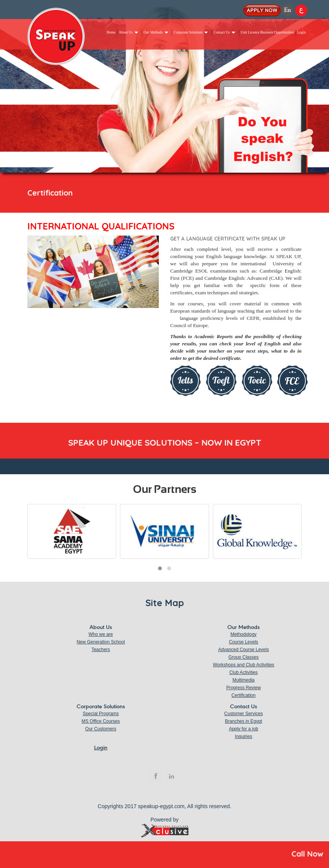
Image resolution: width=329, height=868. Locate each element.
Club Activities (244, 672)
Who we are (101, 634)
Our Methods (153, 32)
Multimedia (243, 680)
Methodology (244, 634)
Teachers (101, 650)
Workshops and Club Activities (244, 665)
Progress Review (244, 688)
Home (111, 32)
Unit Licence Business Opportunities (267, 32)
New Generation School (101, 642)
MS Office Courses (101, 721)
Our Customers (101, 729)
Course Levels (244, 642)
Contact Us (222, 32)
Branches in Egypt (244, 721)
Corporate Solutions (188, 32)
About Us (126, 32)
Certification (244, 695)
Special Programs (101, 714)
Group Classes (244, 657)
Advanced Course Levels (244, 650)
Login (302, 32)
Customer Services (244, 714)
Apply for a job (244, 729)
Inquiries (244, 736)
